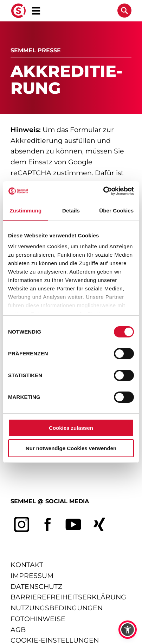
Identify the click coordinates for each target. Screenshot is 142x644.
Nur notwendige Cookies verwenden (71, 448)
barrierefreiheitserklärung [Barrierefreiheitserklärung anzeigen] (68, 597)
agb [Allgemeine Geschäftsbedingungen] (18, 630)
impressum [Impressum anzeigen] (32, 576)
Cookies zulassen (71, 428)
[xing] (99, 525)
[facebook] (48, 525)
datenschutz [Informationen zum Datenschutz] (36, 587)
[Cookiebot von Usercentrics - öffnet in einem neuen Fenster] (103, 191)
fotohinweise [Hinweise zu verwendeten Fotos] (38, 619)
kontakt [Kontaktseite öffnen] (27, 565)
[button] (128, 630)
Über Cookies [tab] (116, 211)
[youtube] (73, 525)
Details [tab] (71, 211)
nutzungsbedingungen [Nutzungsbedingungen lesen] (57, 608)
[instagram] (22, 525)
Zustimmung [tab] (25, 211)
